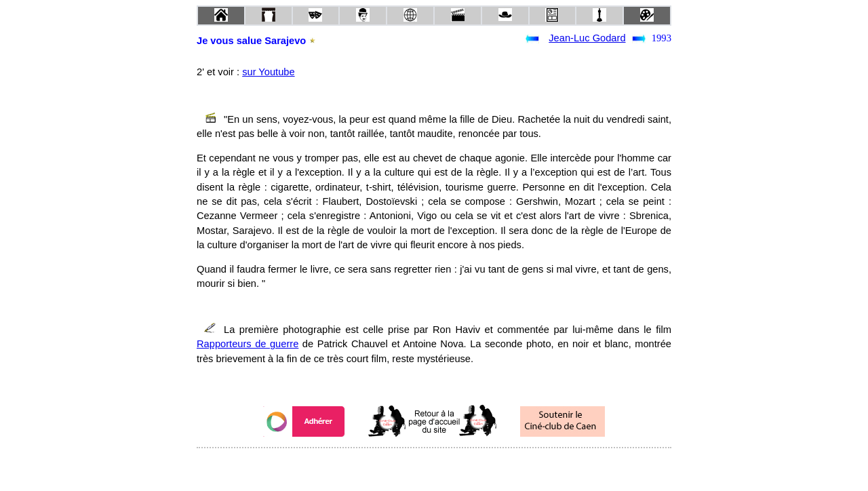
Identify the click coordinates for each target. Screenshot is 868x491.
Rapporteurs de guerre (248, 344)
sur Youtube (268, 72)
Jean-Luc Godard (587, 38)
